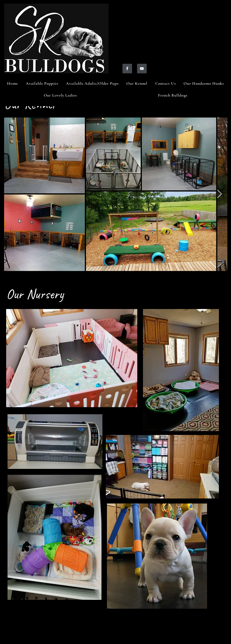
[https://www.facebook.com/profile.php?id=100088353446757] (127, 69)
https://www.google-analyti (33, 627)
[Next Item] (219, 194)
